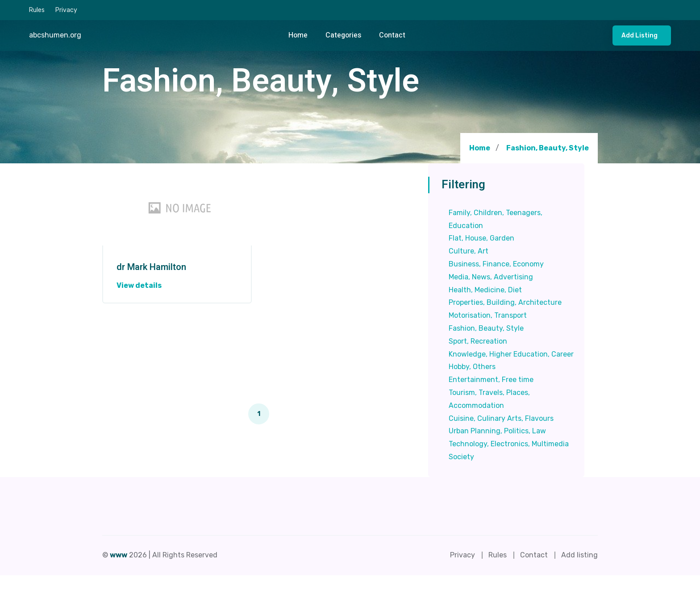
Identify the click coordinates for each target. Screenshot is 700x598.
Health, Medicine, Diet (485, 290)
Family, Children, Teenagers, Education (496, 219)
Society (461, 457)
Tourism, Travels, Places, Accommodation (489, 399)
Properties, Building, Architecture (505, 302)
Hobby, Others (472, 367)
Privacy (66, 10)
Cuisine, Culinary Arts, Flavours (501, 418)
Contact (392, 35)
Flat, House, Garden (481, 238)
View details (139, 286)
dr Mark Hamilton (151, 267)
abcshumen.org (55, 35)
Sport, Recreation (478, 341)
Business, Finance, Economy (496, 264)
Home (298, 35)
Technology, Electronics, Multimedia (509, 444)
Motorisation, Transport (488, 315)
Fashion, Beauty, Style (548, 148)
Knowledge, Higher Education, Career (511, 354)
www (119, 555)
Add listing (640, 35)
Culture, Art (469, 251)
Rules (37, 10)
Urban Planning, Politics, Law (497, 431)
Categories (343, 35)
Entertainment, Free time (491, 380)
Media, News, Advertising (491, 277)
